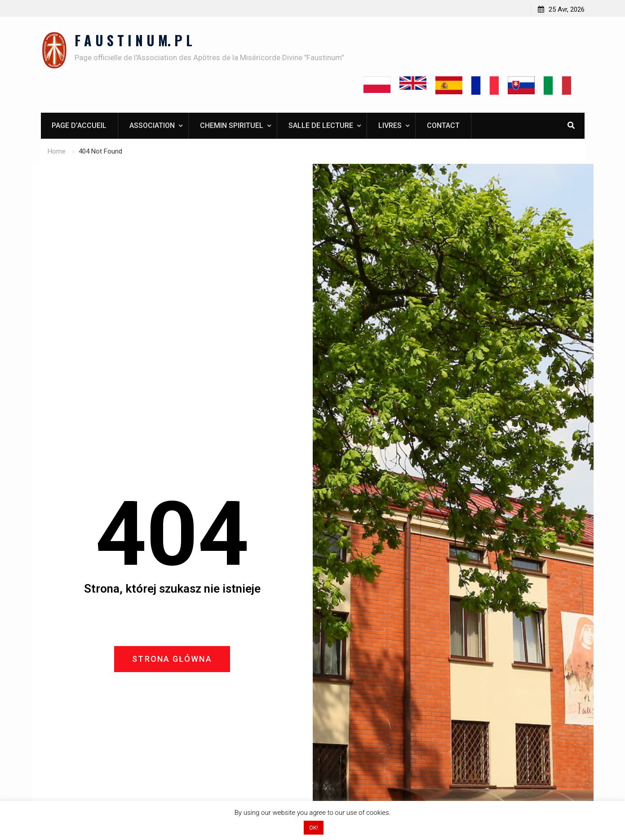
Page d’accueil (79, 125)
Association (152, 125)
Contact (443, 125)
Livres (390, 125)
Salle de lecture (321, 125)
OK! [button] (314, 828)
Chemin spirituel (232, 125)
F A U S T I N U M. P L (133, 40)
